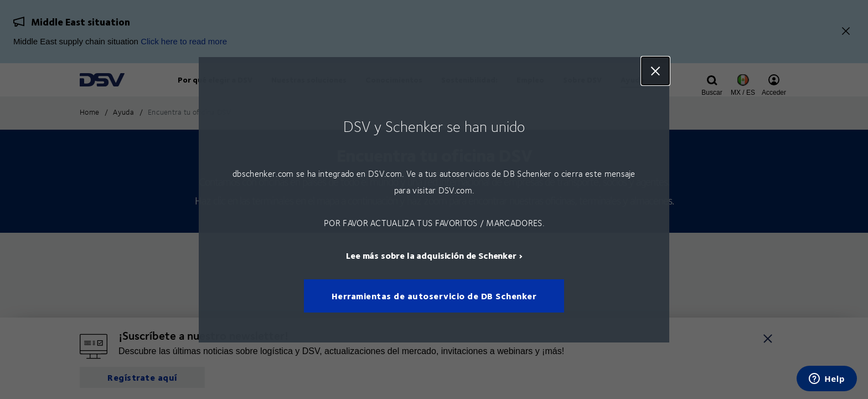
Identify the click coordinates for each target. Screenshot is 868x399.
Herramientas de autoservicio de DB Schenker (434, 296)
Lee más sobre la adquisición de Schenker (431, 255)
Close (655, 71)
